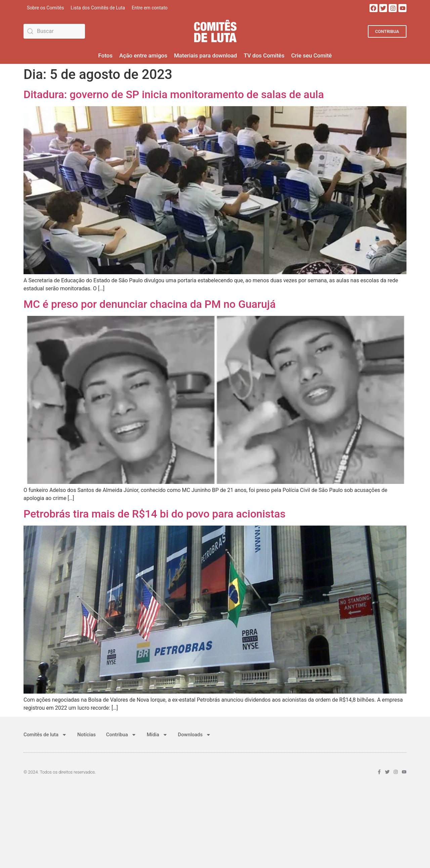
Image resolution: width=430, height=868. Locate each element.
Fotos (105, 55)
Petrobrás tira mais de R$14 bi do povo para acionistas (155, 514)
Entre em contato (150, 8)
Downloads (196, 735)
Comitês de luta (45, 735)
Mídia (158, 735)
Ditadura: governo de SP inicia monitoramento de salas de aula (174, 94)
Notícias (87, 735)
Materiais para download (205, 55)
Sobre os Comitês (45, 8)
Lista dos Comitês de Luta (98, 8)
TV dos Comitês (264, 55)
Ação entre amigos (143, 55)
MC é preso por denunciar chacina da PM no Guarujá (149, 304)
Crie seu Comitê (312, 55)
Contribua (122, 735)
